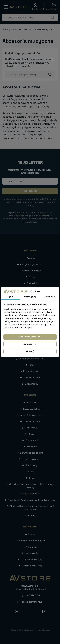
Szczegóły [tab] (30, 297)
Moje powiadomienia (32, 559)
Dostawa (32, 258)
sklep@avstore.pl (32, 602)
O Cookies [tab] (49, 297)
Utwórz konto (31, 553)
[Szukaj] (30, 17)
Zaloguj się (31, 547)
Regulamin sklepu (32, 271)
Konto (32, 534)
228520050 (32, 595)
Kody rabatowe (32, 371)
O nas (32, 277)
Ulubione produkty (32, 566)
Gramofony (32, 465)
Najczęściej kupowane (32, 415)
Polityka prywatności (32, 264)
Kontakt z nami (32, 377)
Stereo (32, 516)
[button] (35, 7)
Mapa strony (32, 384)
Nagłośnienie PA (32, 494)
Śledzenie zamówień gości (31, 541)
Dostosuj (30, 344)
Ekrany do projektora (32, 453)
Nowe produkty (32, 409)
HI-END (32, 472)
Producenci (32, 440)
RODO (32, 365)
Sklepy (32, 434)
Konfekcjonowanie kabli (32, 359)
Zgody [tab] (11, 297)
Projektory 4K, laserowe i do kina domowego (32, 500)
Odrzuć (30, 351)
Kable (32, 478)
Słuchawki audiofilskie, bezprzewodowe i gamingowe (32, 508)
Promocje (32, 402)
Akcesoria (32, 447)
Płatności (32, 283)
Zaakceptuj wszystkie (30, 337)
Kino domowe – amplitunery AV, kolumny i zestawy (32, 486)
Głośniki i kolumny (32, 459)
